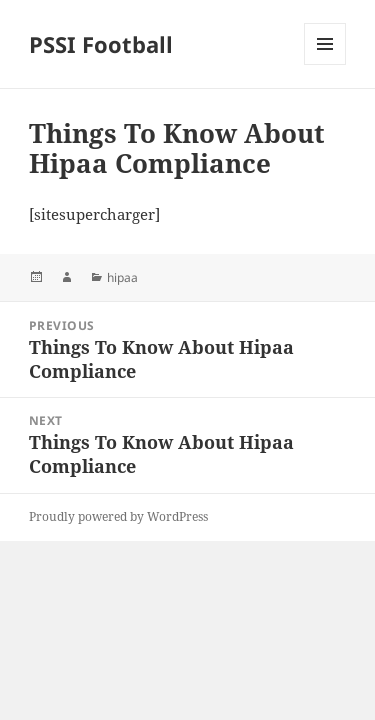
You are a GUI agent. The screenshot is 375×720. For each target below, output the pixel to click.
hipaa (122, 277)
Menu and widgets (325, 64)
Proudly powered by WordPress (118, 516)
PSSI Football (101, 44)
